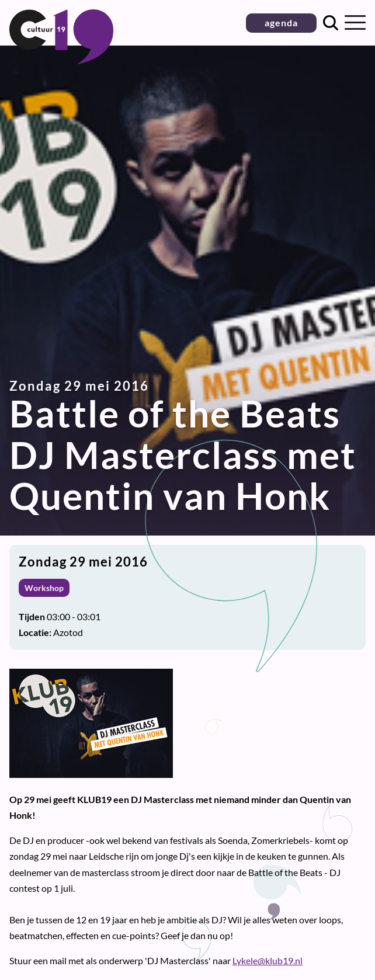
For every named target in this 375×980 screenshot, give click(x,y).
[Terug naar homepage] (61, 60)
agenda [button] (281, 22)
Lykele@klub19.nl (268, 960)
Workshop (44, 588)
